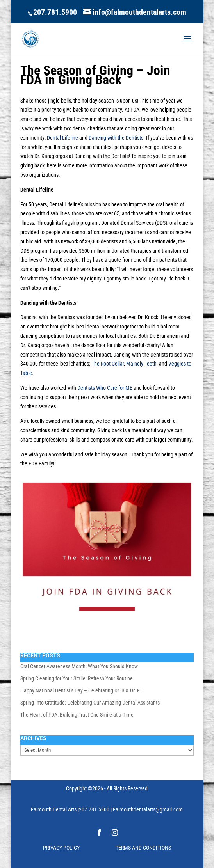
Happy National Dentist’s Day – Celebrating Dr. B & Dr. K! (81, 690)
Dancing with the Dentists (116, 138)
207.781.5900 (55, 12)
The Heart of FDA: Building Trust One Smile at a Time (77, 715)
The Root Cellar (108, 364)
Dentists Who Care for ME (105, 388)
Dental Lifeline (62, 138)
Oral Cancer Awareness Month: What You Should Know (79, 666)
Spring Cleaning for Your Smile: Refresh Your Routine (77, 678)
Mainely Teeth (141, 364)
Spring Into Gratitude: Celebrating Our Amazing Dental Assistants (90, 703)
